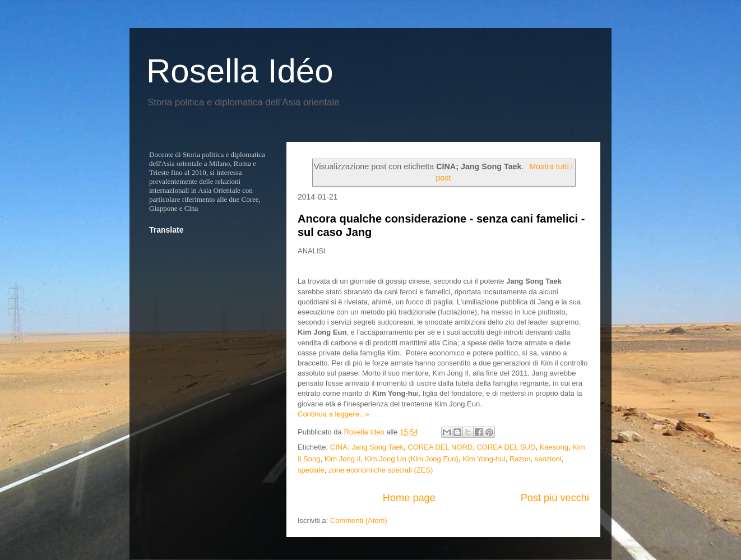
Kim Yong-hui (484, 459)
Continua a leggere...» (334, 414)
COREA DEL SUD (506, 447)
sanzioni (548, 459)
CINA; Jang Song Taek (367, 447)
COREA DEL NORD (440, 447)
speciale (311, 470)
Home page (409, 498)
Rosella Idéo (240, 71)
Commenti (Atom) (359, 520)
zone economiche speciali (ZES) (381, 470)
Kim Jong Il (342, 459)
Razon (520, 459)
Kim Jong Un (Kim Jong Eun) (411, 459)
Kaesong (554, 447)
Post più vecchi (555, 498)
